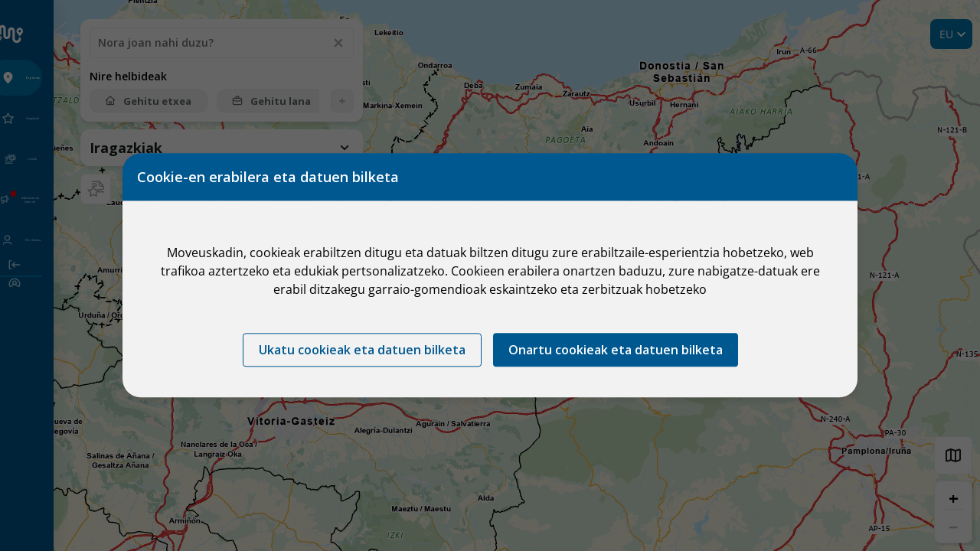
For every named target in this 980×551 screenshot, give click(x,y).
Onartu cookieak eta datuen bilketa (616, 350)
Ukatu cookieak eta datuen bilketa (362, 350)
